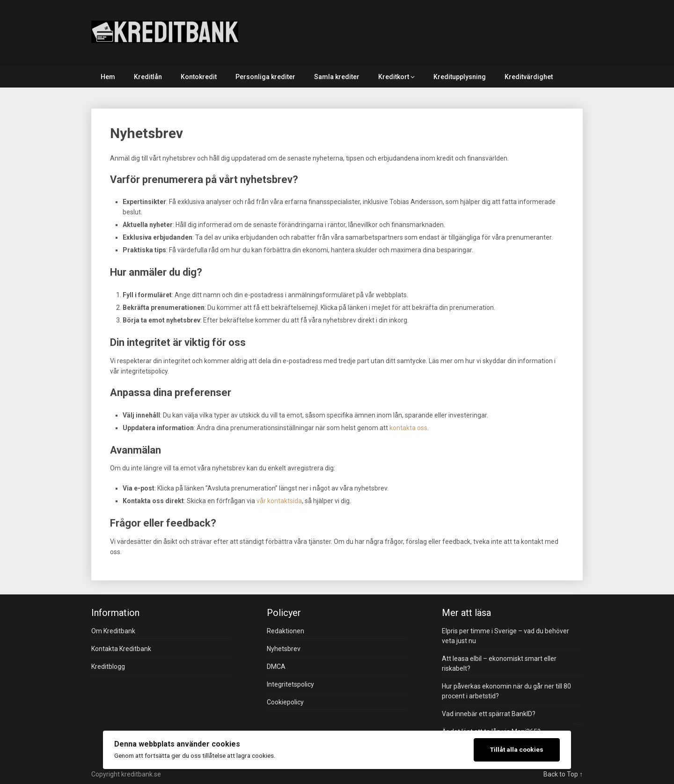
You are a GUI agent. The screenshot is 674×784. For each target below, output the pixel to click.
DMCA (276, 667)
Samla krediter (337, 77)
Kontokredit (199, 77)
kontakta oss (408, 428)
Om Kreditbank (113, 631)
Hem (108, 77)
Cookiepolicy (285, 702)
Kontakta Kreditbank (121, 649)
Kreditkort (394, 77)
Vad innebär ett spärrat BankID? (489, 714)
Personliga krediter (265, 77)
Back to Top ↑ (563, 774)
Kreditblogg (108, 667)
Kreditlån (148, 77)
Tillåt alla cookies (517, 749)
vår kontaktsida (279, 501)
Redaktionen (286, 631)
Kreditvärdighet (529, 77)
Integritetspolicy (290, 684)
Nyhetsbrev (284, 649)
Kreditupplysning (460, 77)
